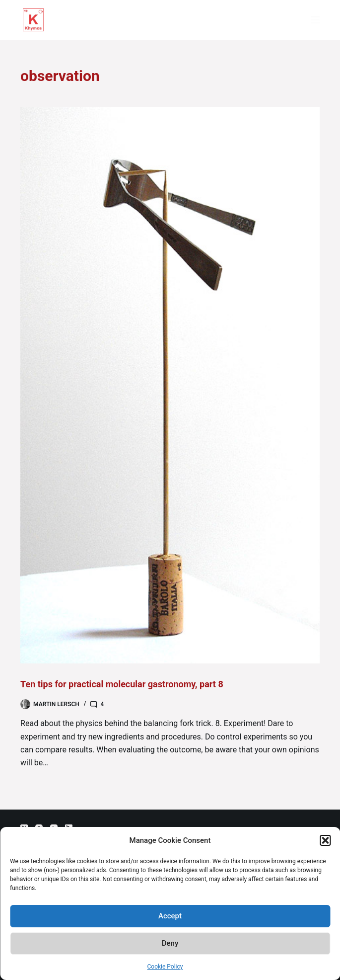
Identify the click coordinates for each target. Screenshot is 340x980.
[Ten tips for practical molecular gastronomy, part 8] (170, 385)
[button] (325, 840)
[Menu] (315, 20)
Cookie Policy (165, 967)
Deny (170, 943)
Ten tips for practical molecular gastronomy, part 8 (122, 684)
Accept (170, 916)
